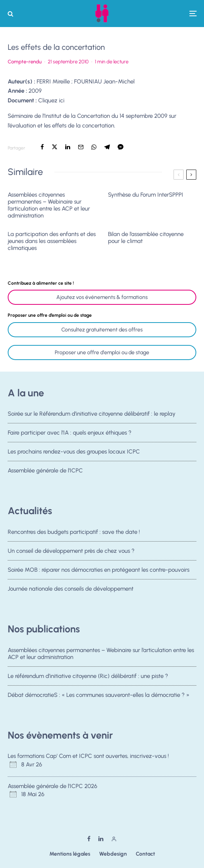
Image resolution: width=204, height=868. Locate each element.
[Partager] (42, 147)
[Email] (81, 147)
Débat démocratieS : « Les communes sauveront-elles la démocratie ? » (99, 696)
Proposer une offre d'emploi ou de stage (102, 352)
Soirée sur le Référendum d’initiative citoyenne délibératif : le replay (92, 414)
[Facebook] (89, 839)
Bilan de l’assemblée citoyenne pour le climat (146, 238)
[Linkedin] (101, 839)
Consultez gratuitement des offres (102, 330)
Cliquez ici (51, 100)
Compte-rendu (25, 62)
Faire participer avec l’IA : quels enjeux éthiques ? (70, 433)
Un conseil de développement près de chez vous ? (71, 551)
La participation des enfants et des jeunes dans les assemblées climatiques (52, 241)
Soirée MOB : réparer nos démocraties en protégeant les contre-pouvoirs (99, 571)
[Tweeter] (55, 147)
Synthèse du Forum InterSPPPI (146, 195)
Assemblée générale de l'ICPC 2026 (52, 786)
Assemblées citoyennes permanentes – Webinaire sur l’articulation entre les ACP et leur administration (49, 205)
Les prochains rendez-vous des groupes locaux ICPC (74, 453)
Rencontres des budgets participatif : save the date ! (74, 532)
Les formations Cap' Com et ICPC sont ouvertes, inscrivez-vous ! (88, 756)
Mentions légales (70, 854)
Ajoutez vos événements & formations (102, 297)
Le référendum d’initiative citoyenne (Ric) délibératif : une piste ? (88, 676)
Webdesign (113, 854)
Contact (145, 854)
